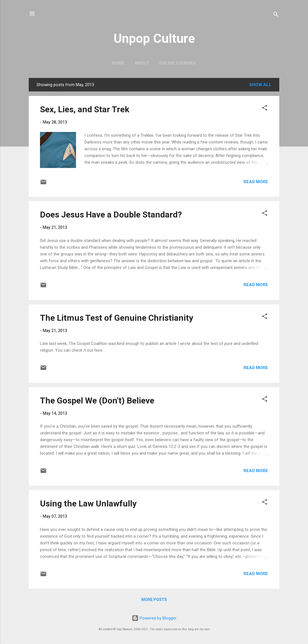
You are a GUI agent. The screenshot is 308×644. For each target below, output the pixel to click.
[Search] (276, 15)
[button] (265, 109)
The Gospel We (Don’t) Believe (97, 400)
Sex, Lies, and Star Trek (85, 109)
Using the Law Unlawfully (88, 503)
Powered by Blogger (154, 618)
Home (118, 63)
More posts (154, 600)
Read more (256, 182)
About (142, 63)
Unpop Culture (154, 38)
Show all (260, 85)
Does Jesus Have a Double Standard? (111, 215)
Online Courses (178, 63)
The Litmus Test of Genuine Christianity (117, 318)
